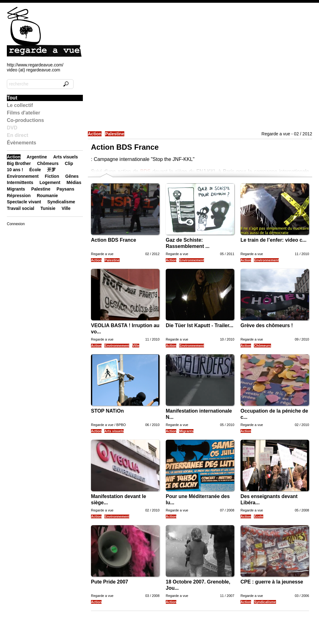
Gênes (72, 176)
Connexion (16, 224)
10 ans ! (15, 170)
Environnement (192, 260)
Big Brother (19, 163)
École (258, 516)
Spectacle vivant (24, 202)
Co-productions (25, 120)
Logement (50, 182)
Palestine (114, 134)
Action (95, 134)
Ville (136, 346)
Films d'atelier (24, 113)
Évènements (21, 143)
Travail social (21, 208)
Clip (69, 163)
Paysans (66, 189)
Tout (12, 98)
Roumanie (47, 196)
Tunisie (48, 208)
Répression (19, 196)
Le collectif (20, 105)
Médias (74, 182)
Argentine (37, 157)
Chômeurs (262, 346)
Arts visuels (114, 431)
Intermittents (20, 182)
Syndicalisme (265, 602)
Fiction (52, 176)
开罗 (51, 170)
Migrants (186, 431)
